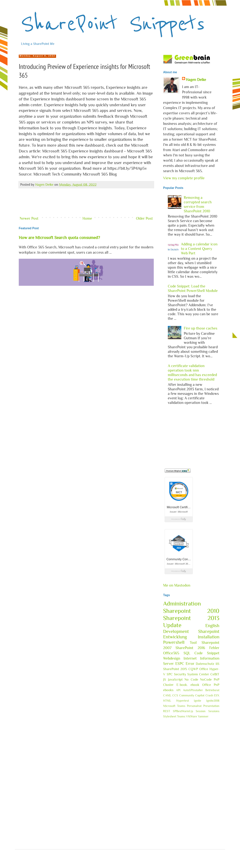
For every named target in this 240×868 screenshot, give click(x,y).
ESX (217, 695)
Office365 (171, 653)
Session (201, 711)
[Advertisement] (86, 203)
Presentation (211, 706)
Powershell (174, 642)
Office (204, 669)
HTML (167, 701)
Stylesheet (170, 716)
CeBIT (215, 674)
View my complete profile (184, 178)
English (212, 626)
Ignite (198, 701)
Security (180, 674)
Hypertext (183, 701)
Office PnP (211, 685)
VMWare (192, 716)
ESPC (180, 664)
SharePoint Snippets (113, 24)
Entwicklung (175, 637)
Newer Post (29, 218)
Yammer (203, 716)
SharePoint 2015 (175, 669)
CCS (175, 695)
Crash (209, 695)
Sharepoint (209, 631)
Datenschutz (205, 664)
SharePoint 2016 (190, 648)
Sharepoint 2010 (191, 611)
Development (176, 631)
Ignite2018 (213, 701)
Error (190, 664)
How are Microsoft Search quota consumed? (59, 238)
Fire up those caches (201, 328)
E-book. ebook (188, 685)
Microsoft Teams (174, 706)
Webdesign (172, 658)
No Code (191, 679)
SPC (170, 674)
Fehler (214, 648)
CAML (167, 695)
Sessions (214, 711)
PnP (217, 679)
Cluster (168, 685)
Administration (182, 603)
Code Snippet (207, 653)
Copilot (200, 695)
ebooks (168, 690)
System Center (198, 674)
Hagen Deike (196, 80)
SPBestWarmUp (183, 711)
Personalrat (194, 706)
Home (87, 218)
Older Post (144, 218)
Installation (209, 637)
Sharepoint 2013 (191, 618)
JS (165, 679)
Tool (193, 643)
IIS (217, 664)
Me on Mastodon (177, 585)
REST (167, 711)
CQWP (193, 669)
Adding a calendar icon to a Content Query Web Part (199, 249)
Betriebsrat (212, 690)
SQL (187, 653)
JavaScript (175, 679)
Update (172, 625)
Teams (181, 716)
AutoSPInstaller (193, 690)
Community (187, 695)
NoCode (206, 679)
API (178, 690)
